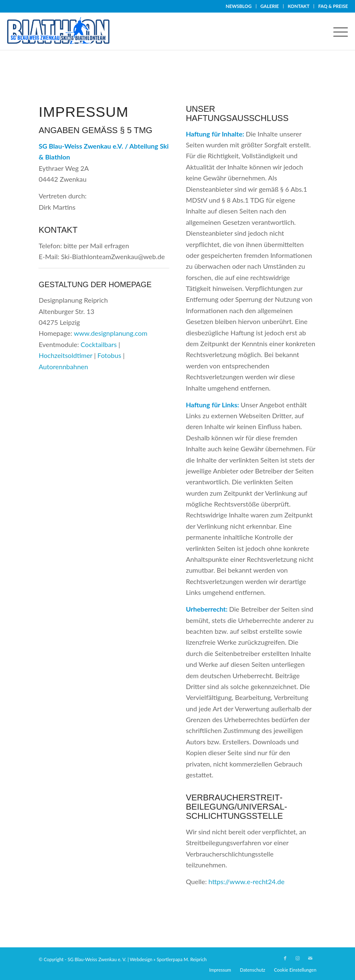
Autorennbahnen (63, 367)
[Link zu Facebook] (285, 958)
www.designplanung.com (110, 333)
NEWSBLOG (239, 6)
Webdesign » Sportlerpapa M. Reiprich (168, 959)
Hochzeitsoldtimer (65, 355)
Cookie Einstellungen (295, 970)
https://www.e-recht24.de (247, 881)
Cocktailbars (99, 344)
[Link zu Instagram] (298, 958)
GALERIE (270, 6)
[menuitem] (239, 6)
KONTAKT (299, 6)
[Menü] (336, 31)
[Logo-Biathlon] (60, 31)
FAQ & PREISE (333, 6)
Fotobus (109, 355)
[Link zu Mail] (310, 958)
